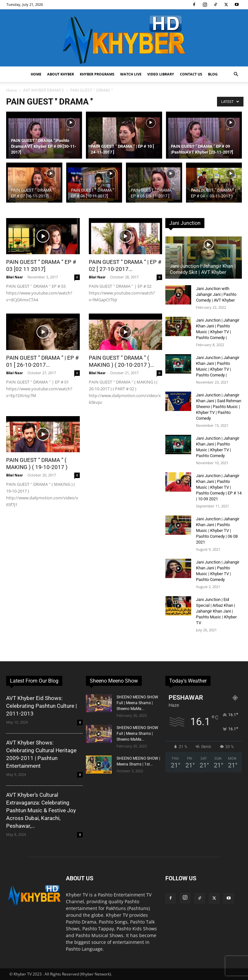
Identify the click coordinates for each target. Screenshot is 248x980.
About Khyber (61, 74)
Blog (213, 74)
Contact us (191, 74)
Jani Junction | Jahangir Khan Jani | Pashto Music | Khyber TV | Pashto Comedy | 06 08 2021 (218, 530)
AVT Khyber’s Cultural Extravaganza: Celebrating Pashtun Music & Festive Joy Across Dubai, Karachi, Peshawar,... (41, 810)
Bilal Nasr (15, 277)
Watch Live (131, 74)
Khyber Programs (97, 74)
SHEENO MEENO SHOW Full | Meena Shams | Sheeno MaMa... (137, 703)
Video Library (161, 74)
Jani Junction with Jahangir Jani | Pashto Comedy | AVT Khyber (216, 294)
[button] (236, 74)
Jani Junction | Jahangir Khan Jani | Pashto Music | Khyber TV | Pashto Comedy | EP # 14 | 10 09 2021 (219, 487)
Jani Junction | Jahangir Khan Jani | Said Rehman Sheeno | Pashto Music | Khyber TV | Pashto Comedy (219, 407)
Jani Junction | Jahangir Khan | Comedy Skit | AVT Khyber (203, 269)
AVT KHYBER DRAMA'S (44, 90)
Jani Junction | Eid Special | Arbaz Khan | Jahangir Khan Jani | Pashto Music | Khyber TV (216, 611)
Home (36, 74)
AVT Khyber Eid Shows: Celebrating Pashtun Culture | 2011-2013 (41, 706)
